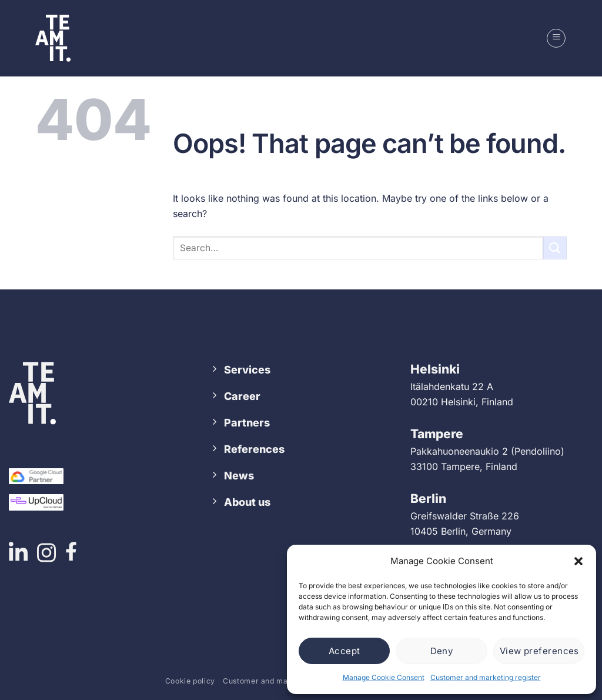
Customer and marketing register (486, 677)
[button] (578, 561)
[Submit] (555, 248)
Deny (442, 651)
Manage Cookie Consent (384, 677)
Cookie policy (190, 681)
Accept (345, 651)
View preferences (539, 651)
